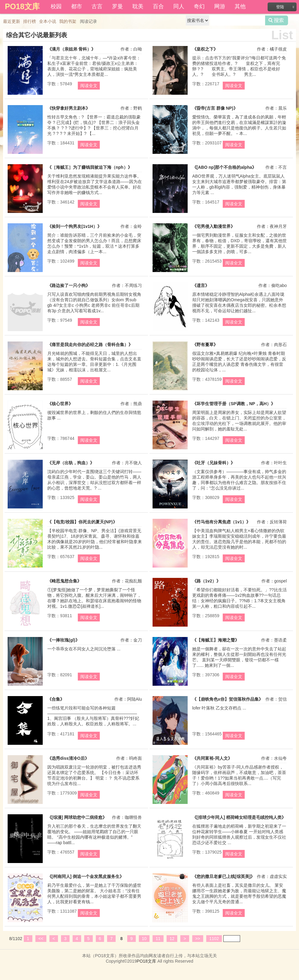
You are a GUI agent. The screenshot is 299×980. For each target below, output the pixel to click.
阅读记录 (88, 21)
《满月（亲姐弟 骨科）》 (71, 49)
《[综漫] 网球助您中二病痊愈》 (77, 817)
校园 (56, 6)
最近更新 (12, 21)
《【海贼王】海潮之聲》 (216, 640)
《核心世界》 (60, 404)
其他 (240, 6)
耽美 (138, 6)
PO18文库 (146, 961)
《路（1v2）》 (206, 581)
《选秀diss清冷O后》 (68, 758)
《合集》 (56, 699)
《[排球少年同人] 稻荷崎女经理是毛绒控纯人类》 (239, 817)
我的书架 (68, 21)
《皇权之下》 (205, 49)
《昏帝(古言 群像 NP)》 (215, 108)
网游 (220, 6)
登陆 (280, 7)
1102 (214, 939)
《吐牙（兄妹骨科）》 (214, 463)
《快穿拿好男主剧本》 (69, 108)
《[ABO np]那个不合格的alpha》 (224, 167)
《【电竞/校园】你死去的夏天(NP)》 (82, 522)
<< (41, 939)
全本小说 (48, 21)
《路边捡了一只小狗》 (69, 285)
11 (158, 939)
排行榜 (30, 21)
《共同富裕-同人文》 (212, 758)
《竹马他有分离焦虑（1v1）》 (221, 522)
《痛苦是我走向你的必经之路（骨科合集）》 (90, 345)
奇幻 (199, 6)
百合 (158, 6)
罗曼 (117, 6)
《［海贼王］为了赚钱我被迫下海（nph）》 (90, 167)
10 (144, 939)
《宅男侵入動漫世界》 (214, 226)
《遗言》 (201, 285)
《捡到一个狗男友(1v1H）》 (74, 226)
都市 (77, 6)
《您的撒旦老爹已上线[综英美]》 (223, 876)
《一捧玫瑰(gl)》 (63, 640)
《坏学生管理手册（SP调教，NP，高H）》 (234, 404)
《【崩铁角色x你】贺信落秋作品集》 (228, 699)
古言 (97, 6)
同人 (179, 6)
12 (172, 939)
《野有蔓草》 (205, 345)
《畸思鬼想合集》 (64, 581)
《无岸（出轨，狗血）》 (71, 463)
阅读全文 (89, 86)
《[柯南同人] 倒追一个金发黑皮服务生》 (86, 876)
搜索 (277, 20)
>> (198, 939)
